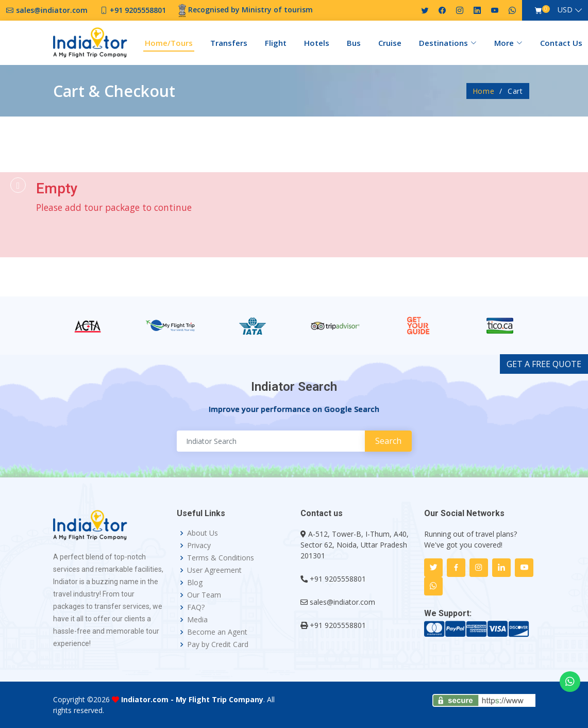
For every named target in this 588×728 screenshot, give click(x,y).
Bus (354, 43)
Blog (195, 583)
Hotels (317, 43)
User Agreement (214, 570)
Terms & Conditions (221, 558)
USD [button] (565, 10)
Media (197, 620)
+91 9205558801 (338, 579)
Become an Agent (217, 632)
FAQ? (196, 607)
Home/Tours (169, 43)
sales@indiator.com (342, 602)
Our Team (204, 595)
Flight (276, 43)
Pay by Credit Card (218, 644)
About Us (203, 533)
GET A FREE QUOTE (544, 364)
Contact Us (561, 43)
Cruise (390, 43)
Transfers (229, 43)
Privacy (199, 545)
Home (484, 91)
